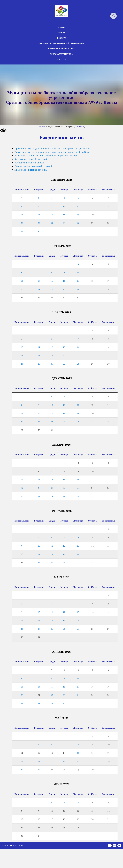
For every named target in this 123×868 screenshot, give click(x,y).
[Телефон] (110, 845)
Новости (62, 38)
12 (78, 206)
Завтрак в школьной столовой (31, 159)
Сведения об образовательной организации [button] (61, 43)
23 (39, 223)
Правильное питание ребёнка (31, 170)
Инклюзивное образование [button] (61, 49)
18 (64, 215)
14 (39, 281)
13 (22, 281)
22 (22, 223)
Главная (61, 33)
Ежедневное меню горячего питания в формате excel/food (46, 155)
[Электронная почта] (114, 845)
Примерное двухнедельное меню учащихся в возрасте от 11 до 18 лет (53, 152)
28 (78, 364)
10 (52, 206)
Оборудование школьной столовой (33, 166)
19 (78, 215)
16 (39, 215)
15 (22, 215)
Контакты (61, 59)
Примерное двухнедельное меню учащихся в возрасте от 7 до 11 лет (52, 148)
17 (52, 215)
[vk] (119, 845)
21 (39, 289)
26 (78, 223)
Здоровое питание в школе (29, 163)
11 (64, 206)
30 (39, 231)
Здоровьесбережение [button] (61, 54)
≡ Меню (61, 27)
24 (52, 223)
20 (22, 289)
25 (64, 223)
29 (22, 231)
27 (64, 364)
